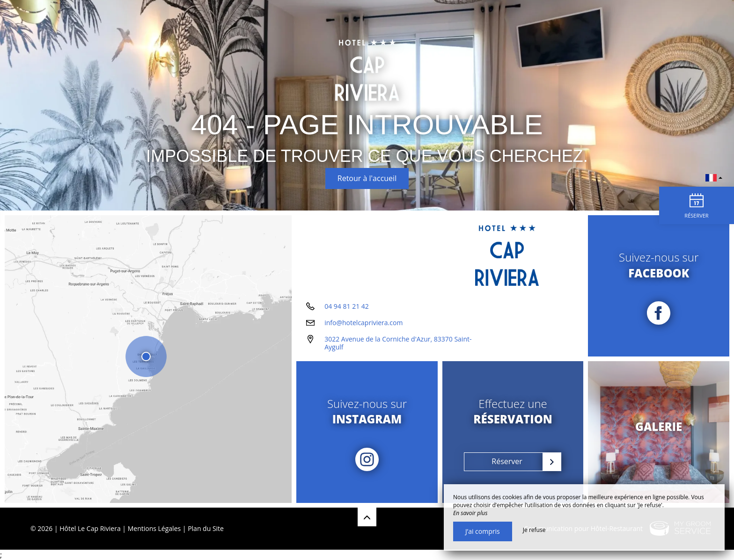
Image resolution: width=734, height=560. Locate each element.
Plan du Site (206, 528)
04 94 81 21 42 (347, 306)
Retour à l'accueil (367, 178)
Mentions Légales (154, 528)
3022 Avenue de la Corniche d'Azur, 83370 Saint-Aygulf (398, 343)
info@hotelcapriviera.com (363, 323)
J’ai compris (483, 531)
